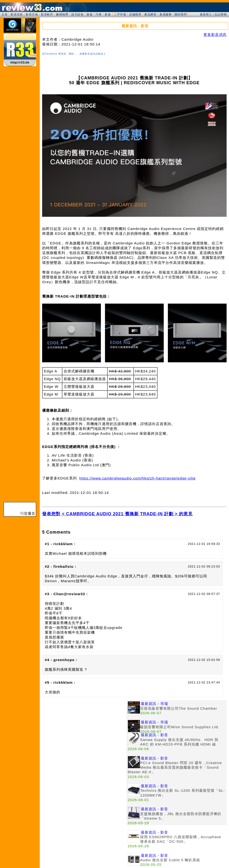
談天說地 (77, 14)
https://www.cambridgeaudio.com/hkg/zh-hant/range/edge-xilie (137, 478)
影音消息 (17, 14)
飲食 (108, 14)
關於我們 (181, 14)
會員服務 (165, 14)
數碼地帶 (62, 14)
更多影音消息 (215, 35)
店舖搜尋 (135, 14)
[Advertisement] (84, 734)
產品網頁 (150, 14)
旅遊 (89, 14)
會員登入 (206, 14)
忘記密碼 (221, 14)
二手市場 (120, 14)
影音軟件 (47, 14)
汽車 (99, 14)
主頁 (4, 14)
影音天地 (32, 14)
